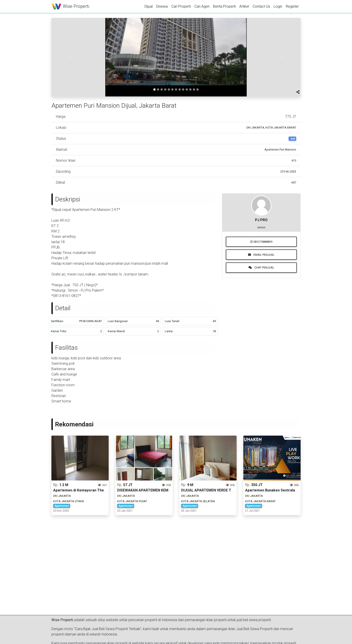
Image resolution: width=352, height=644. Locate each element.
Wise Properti (70, 7)
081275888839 (261, 242)
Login (278, 6)
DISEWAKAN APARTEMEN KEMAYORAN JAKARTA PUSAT (165, 490)
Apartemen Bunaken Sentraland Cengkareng (283, 490)
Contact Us (261, 6)
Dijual (149, 6)
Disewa (162, 6)
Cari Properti (181, 6)
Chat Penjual (261, 267)
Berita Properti (224, 6)
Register (292, 6)
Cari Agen (202, 6)
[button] (70, 57)
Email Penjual (261, 255)
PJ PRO (261, 220)
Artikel (244, 6)
